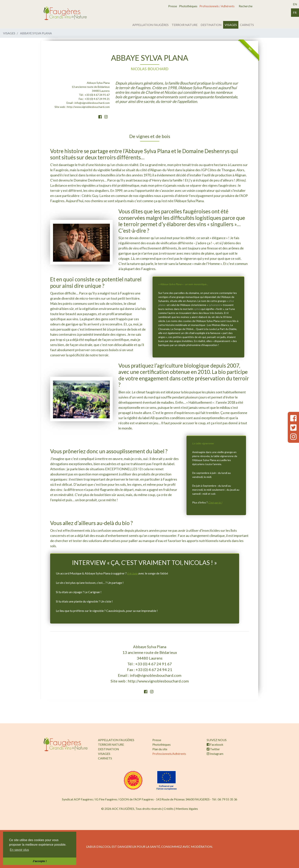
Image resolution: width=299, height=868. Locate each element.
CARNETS (247, 25)
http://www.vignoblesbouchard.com (88, 107)
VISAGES (231, 25)
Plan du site (160, 749)
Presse (173, 6)
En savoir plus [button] (19, 850)
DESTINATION (211, 25)
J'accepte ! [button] (40, 861)
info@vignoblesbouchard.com (92, 103)
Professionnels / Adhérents (217, 6)
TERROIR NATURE (185, 25)
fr (295, 13)
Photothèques (188, 6)
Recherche (246, 6)
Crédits (169, 809)
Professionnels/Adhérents (169, 754)
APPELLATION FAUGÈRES (150, 25)
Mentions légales (187, 809)
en (295, 4)
